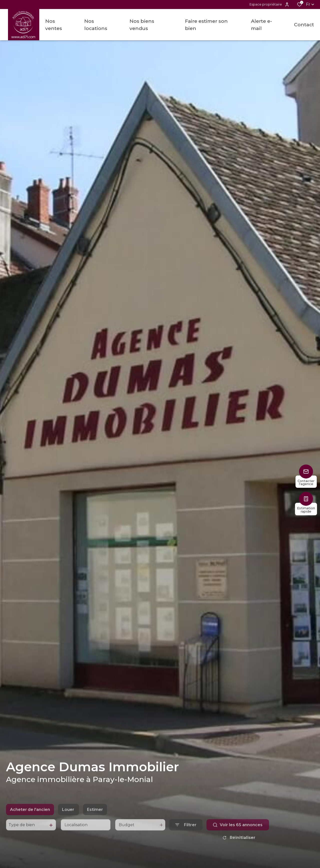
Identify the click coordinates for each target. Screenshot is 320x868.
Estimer (95, 819)
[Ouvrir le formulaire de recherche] (186, 834)
